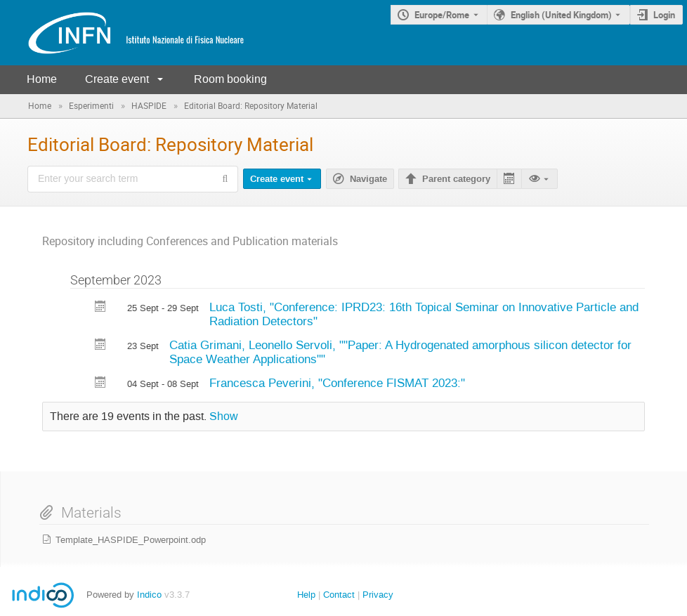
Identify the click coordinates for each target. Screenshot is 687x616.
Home (42, 79)
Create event (117, 79)
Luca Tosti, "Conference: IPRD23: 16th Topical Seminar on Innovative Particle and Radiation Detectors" (424, 314)
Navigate (368, 179)
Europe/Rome (442, 15)
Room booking (230, 79)
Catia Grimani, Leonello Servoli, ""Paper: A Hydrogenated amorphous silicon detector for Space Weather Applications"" (400, 352)
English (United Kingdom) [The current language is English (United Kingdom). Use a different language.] (561, 15)
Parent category (456, 179)
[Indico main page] (122, 33)
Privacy (378, 595)
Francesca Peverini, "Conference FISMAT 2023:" (337, 383)
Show (224, 417)
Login (664, 15)
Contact (339, 595)
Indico (149, 595)
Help (306, 595)
